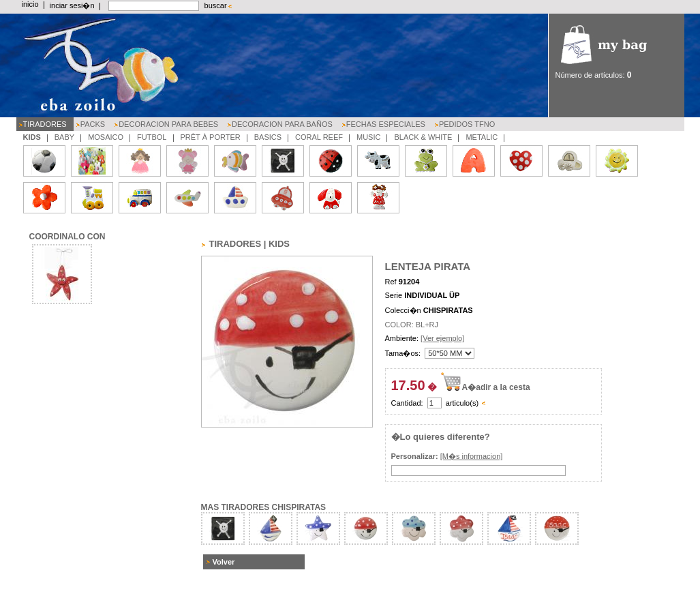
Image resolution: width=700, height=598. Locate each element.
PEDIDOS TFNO (467, 124)
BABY (64, 137)
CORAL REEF (319, 137)
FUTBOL (152, 137)
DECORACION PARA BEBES (168, 124)
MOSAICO (106, 137)
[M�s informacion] (472, 456)
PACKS (93, 124)
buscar (216, 5)
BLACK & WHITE (423, 137)
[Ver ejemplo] (442, 338)
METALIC (482, 137)
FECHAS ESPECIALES (386, 124)
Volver (224, 562)
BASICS (268, 137)
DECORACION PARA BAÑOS (282, 124)
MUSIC (368, 137)
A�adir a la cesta (496, 387)
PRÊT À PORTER (211, 137)
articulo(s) (462, 403)
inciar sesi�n (72, 5)
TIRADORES (45, 124)
